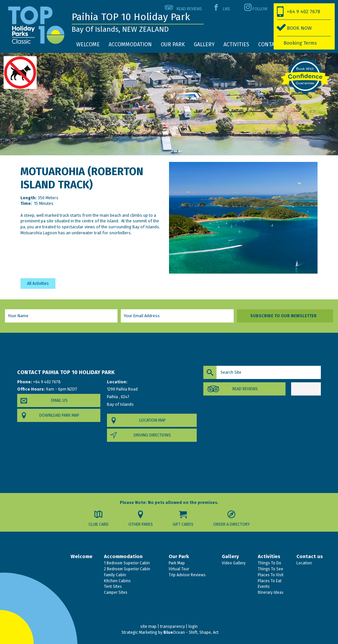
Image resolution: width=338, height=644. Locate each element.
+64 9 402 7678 (304, 12)
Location (304, 563)
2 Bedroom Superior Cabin (127, 569)
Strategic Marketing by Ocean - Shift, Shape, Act (170, 632)
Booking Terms (300, 43)
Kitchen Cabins (117, 581)
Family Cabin (115, 575)
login (193, 626)
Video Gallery (233, 563)
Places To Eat (269, 581)
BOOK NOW (299, 28)
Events (263, 587)
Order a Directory (232, 524)
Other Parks (141, 524)
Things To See (270, 569)
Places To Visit (270, 575)
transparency (172, 626)
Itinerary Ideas (270, 592)
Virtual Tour (178, 569)
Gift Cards (183, 524)
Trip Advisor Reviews (187, 575)
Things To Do (269, 563)
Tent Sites (112, 587)
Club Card (99, 524)
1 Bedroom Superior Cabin (126, 563)
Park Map (176, 563)
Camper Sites (115, 592)
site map (148, 626)
